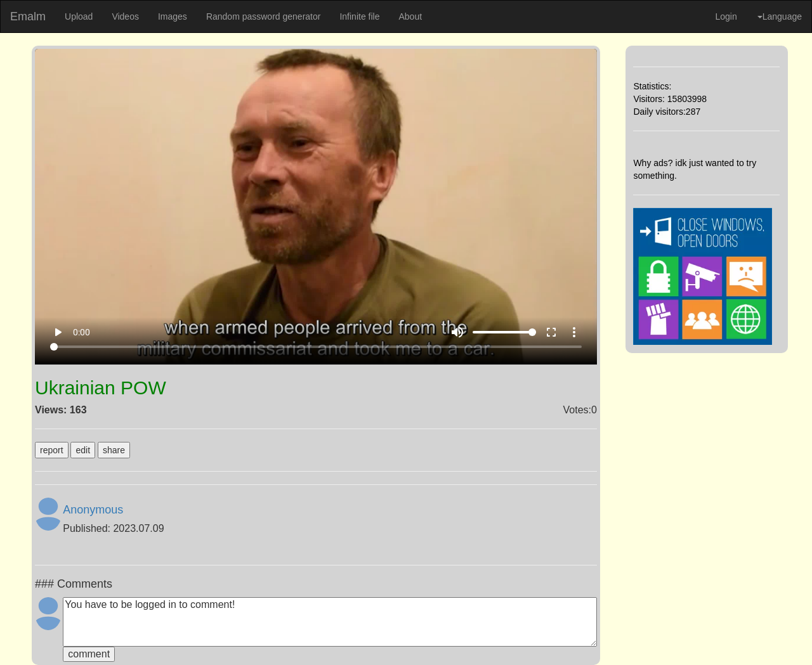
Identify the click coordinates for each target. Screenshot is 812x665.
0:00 (82, 332)
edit (83, 450)
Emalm (28, 16)
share (114, 450)
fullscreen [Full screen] (551, 332)
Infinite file (359, 16)
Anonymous (93, 510)
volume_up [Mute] (457, 332)
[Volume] (504, 332)
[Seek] (316, 347)
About (410, 16)
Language (780, 16)
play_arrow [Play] (58, 332)
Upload (79, 16)
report (52, 450)
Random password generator (264, 16)
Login (726, 16)
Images (173, 16)
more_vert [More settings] (574, 332)
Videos (125, 16)
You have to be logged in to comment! (330, 622)
